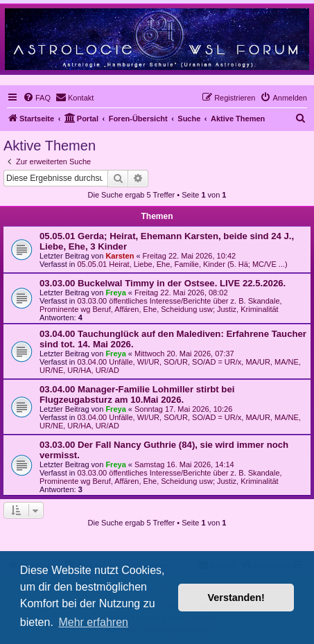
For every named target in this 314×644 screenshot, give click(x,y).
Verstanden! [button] (236, 598)
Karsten (120, 256)
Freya (115, 293)
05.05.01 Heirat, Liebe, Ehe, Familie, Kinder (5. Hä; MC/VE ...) (182, 264)
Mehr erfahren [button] (93, 622)
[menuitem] (37, 98)
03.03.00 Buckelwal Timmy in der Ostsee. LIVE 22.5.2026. (163, 283)
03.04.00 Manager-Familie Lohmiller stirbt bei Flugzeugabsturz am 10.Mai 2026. (137, 394)
